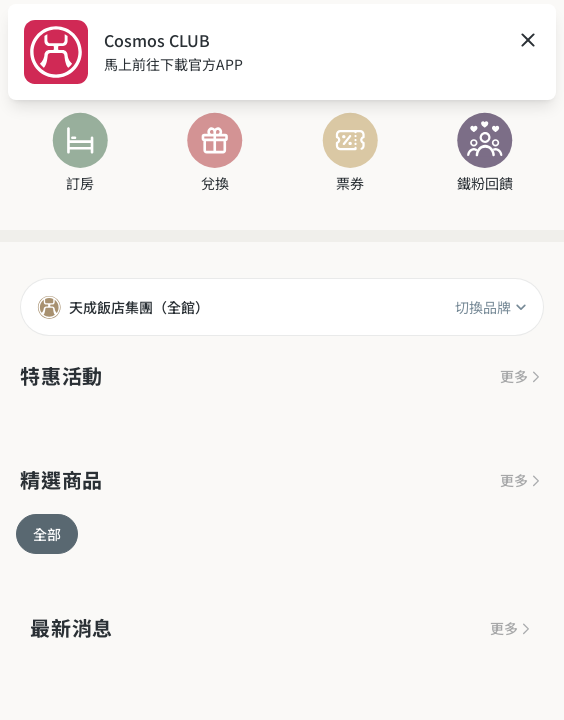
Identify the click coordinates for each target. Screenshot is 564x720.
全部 (47, 534)
